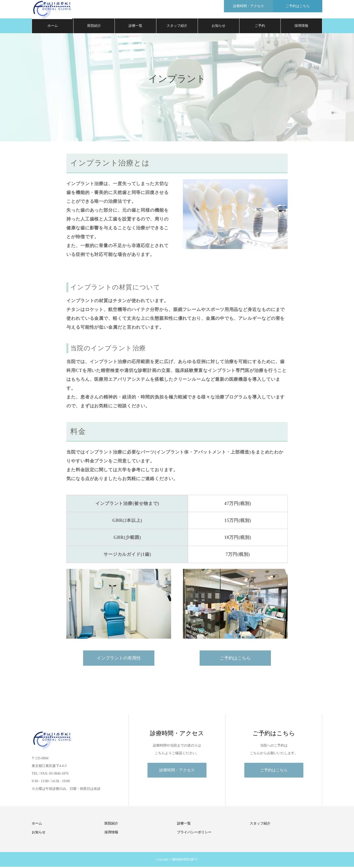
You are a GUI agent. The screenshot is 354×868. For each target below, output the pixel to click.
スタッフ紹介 (177, 27)
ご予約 (260, 27)
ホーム (53, 27)
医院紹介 (94, 27)
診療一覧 (135, 27)
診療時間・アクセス (177, 771)
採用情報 (301, 27)
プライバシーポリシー (194, 833)
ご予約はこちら (235, 659)
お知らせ (219, 27)
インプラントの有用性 (119, 659)
